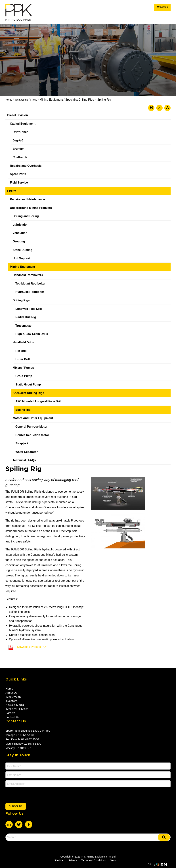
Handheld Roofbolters (28, 275)
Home (9, 689)
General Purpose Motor (31, 427)
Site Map (59, 860)
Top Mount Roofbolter (30, 284)
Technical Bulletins (17, 709)
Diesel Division (18, 115)
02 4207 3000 (30, 739)
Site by (157, 864)
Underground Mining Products (31, 208)
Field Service (19, 183)
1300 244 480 (41, 731)
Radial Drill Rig (26, 317)
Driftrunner (20, 132)
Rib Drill (21, 351)
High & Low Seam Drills (32, 334)
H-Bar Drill (23, 359)
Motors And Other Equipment (33, 418)
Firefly (12, 191)
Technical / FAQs (24, 460)
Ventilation (20, 233)
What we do (13, 697)
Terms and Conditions (94, 860)
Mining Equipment (23, 267)
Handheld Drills (23, 342)
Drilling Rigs (21, 300)
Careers (10, 713)
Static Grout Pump (28, 385)
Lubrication (21, 225)
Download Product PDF (32, 647)
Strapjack (22, 443)
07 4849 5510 (24, 748)
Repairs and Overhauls (26, 166)
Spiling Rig (23, 410)
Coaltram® (20, 157)
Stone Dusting (22, 250)
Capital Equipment (23, 124)
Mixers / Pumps (23, 368)
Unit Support (21, 258)
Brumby (18, 149)
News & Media (15, 705)
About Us (11, 693)
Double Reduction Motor (32, 435)
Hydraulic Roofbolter (30, 292)
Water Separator (27, 452)
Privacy (73, 860)
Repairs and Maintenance (27, 199)
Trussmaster (24, 326)
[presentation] (27, 795)
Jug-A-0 (18, 140)
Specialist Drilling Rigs (28, 393)
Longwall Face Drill (29, 309)
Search (114, 860)
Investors (11, 701)
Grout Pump (24, 376)
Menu (163, 7)
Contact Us (12, 717)
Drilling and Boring (26, 216)
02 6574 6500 (32, 744)
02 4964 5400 (25, 735)
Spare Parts (18, 174)
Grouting (19, 241)
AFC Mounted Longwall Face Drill (38, 401)
